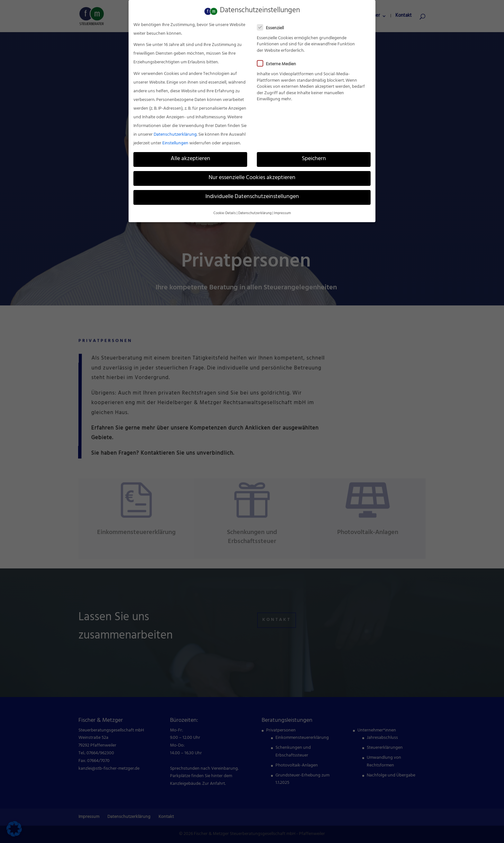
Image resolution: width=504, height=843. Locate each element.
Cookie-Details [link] (225, 212)
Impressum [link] (282, 212)
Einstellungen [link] (175, 142)
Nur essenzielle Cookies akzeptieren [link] (252, 177)
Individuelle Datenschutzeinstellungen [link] (252, 196)
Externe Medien (279, 63)
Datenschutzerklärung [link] (175, 134)
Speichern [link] (314, 158)
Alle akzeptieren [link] (190, 158)
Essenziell (273, 27)
